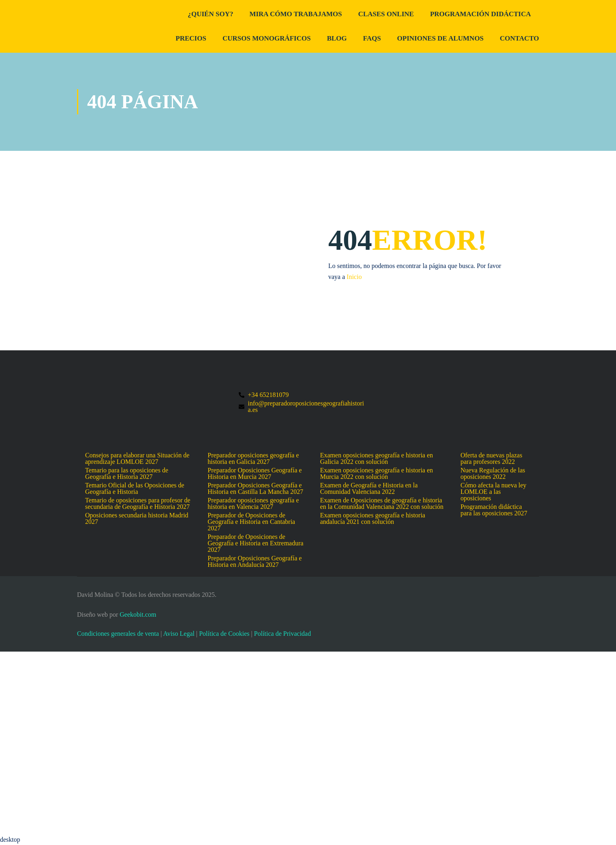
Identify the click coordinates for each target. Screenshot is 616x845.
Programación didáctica (480, 14)
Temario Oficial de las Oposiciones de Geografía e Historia (135, 489)
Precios (191, 38)
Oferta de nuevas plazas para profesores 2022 (491, 459)
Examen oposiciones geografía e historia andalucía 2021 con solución (373, 519)
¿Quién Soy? (210, 14)
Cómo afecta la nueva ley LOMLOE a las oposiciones (493, 492)
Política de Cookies (224, 634)
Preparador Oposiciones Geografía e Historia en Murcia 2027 (255, 474)
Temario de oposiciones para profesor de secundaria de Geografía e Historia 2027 (138, 504)
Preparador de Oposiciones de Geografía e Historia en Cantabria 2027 (251, 522)
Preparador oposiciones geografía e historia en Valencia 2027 (253, 504)
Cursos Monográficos (267, 38)
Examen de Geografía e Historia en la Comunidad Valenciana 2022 (369, 489)
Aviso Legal (179, 634)
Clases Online (386, 14)
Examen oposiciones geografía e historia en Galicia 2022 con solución (377, 459)
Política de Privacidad (282, 634)
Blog (337, 38)
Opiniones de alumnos (440, 38)
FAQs (372, 38)
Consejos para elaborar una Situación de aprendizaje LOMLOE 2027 (137, 459)
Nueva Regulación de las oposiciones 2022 (493, 474)
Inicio (354, 277)
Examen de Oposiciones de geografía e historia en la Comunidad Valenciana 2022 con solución (382, 504)
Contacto (519, 38)
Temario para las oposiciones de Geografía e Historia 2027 (127, 474)
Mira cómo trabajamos (295, 14)
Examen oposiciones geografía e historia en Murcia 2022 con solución (377, 474)
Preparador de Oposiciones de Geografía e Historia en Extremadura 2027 (255, 543)
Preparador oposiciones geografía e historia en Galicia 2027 (253, 459)
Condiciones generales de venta (118, 634)
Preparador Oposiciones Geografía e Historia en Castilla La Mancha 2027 (255, 489)
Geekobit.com (138, 614)
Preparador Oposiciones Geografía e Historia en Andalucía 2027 (255, 562)
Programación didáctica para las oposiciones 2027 (494, 510)
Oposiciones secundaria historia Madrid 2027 (137, 519)
